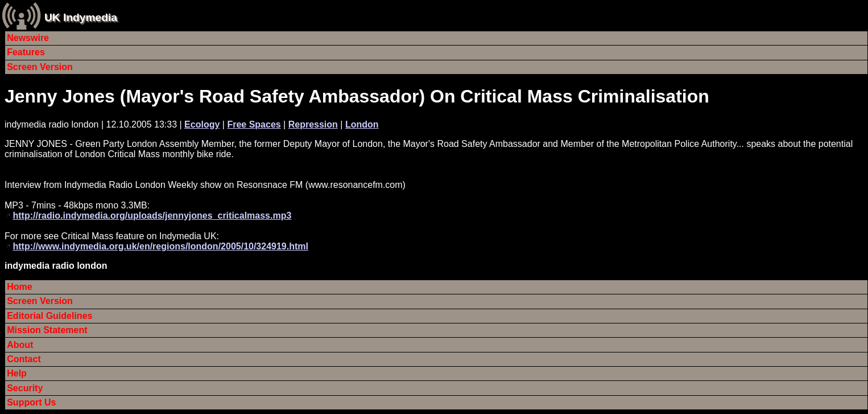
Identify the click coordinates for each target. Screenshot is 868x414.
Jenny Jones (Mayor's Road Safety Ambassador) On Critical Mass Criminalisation (357, 96)
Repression (313, 124)
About (20, 345)
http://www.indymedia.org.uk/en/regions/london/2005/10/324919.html (160, 246)
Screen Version (40, 67)
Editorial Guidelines (49, 316)
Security (25, 388)
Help (17, 373)
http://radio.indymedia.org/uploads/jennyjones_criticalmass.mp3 (152, 216)
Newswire (28, 38)
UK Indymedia (81, 17)
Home (19, 287)
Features (26, 52)
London (362, 124)
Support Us (31, 402)
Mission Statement (47, 330)
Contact (24, 359)
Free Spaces (254, 124)
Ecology (202, 124)
